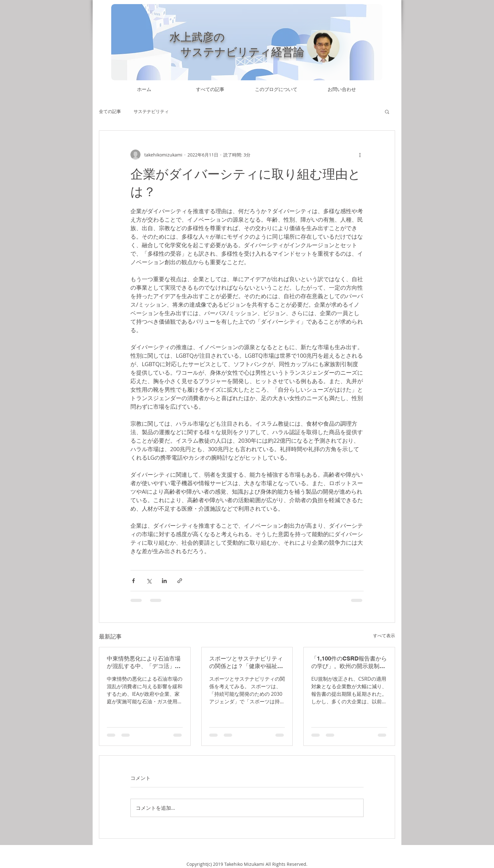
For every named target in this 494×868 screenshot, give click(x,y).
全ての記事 (110, 111)
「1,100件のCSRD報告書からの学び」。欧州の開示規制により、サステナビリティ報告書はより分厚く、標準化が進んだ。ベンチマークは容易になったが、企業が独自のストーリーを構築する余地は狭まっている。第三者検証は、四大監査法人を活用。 (349, 663)
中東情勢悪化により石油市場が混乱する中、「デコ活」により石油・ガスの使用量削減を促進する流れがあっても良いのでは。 (144, 663)
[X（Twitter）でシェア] (149, 581)
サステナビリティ (151, 111)
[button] (387, 111)
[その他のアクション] (360, 155)
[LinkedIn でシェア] (164, 581)
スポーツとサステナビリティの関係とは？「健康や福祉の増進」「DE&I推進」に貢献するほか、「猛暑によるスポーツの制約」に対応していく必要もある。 (246, 663)
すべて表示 (384, 635)
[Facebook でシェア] (133, 581)
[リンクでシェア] (180, 581)
